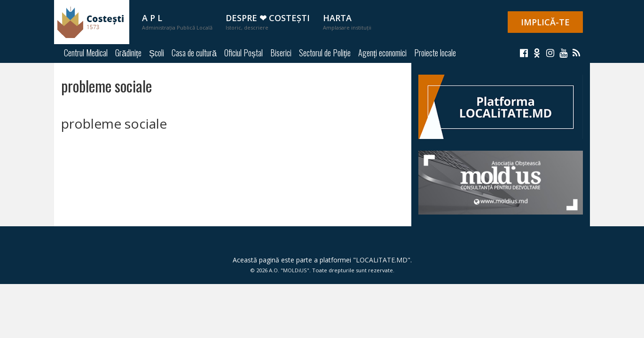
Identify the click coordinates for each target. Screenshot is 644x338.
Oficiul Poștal (243, 53)
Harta (347, 22)
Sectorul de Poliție (325, 53)
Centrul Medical (86, 53)
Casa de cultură (194, 53)
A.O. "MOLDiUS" (289, 270)
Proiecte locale (435, 53)
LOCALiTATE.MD (382, 260)
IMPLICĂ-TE (545, 22)
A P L (177, 22)
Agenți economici (382, 53)
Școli (157, 53)
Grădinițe (128, 53)
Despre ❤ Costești (268, 22)
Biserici (281, 53)
